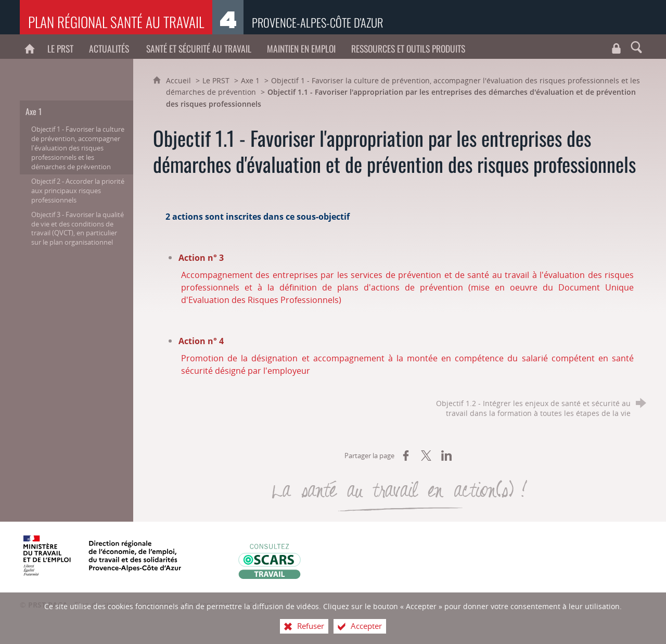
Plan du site (95, 605)
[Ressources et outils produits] (408, 47)
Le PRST (216, 80)
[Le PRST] (60, 47)
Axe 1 (250, 80)
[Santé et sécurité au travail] (199, 47)
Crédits (261, 605)
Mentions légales (212, 605)
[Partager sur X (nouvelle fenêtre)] (426, 456)
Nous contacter (149, 605)
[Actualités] (110, 47)
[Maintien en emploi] (301, 47)
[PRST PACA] (30, 47)
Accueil (180, 80)
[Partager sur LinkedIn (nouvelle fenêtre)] (446, 456)
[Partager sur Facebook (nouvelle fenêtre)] (406, 456)
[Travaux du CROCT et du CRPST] (617, 47)
